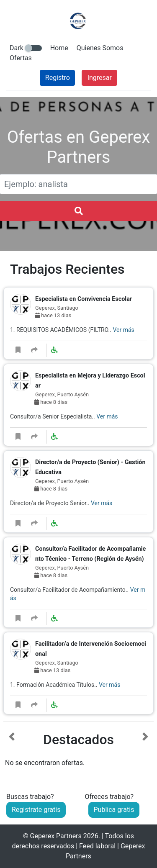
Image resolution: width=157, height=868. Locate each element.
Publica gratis (114, 810)
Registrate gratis (36, 810)
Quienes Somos (100, 48)
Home (59, 48)
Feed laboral (97, 846)
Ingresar (100, 78)
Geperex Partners (56, 836)
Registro (58, 78)
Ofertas (21, 58)
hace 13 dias (53, 315)
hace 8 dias (51, 402)
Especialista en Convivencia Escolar (84, 299)
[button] (12, 750)
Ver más (123, 330)
